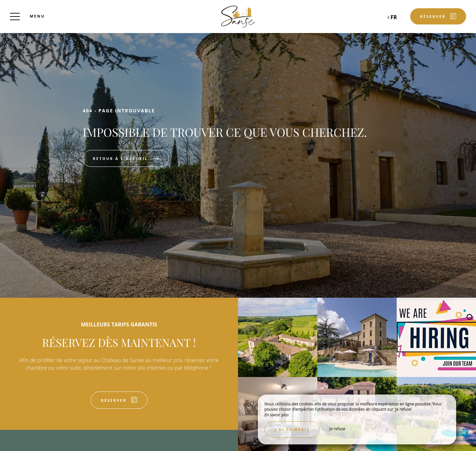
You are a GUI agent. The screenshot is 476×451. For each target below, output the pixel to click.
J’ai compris (292, 429)
